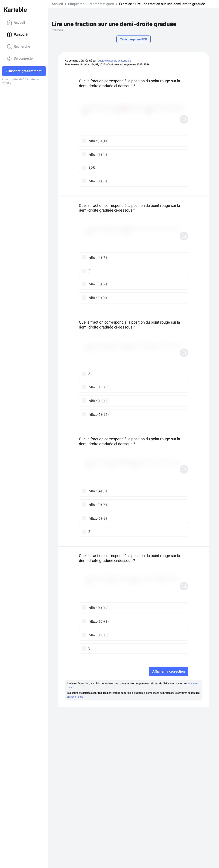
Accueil (16, 23)
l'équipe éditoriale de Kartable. (114, 61)
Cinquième (76, 4)
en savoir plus (75, 697)
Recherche (18, 47)
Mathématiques (102, 4)
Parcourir (17, 35)
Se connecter (20, 59)
